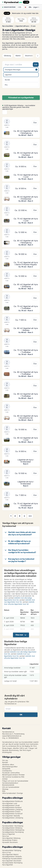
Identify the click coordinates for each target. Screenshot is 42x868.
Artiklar (5, 779)
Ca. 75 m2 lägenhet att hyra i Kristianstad (26, 505)
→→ (30, 516)
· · (25, 7)
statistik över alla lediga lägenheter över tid (18, 599)
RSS (4, 791)
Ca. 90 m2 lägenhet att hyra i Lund (26, 439)
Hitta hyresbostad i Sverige (12, 793)
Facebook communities (11, 773)
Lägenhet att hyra (22, 26)
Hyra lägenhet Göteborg (11, 838)
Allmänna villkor (8, 765)
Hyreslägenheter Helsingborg (13, 830)
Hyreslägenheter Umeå (11, 805)
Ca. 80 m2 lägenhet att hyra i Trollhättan (26, 373)
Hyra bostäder (8, 26)
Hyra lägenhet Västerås (11, 816)
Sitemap (5, 789)
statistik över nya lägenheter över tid (20, 601)
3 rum (33, 26)
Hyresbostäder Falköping (12, 850)
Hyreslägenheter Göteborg (12, 828)
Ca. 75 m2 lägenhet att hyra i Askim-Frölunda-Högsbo (26, 263)
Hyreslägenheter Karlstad (12, 807)
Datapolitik (6, 769)
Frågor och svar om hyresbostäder (15, 781)
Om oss (5, 760)
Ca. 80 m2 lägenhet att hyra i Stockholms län (26, 417)
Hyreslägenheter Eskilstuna (12, 801)
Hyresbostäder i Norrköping (13, 826)
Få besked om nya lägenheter (21, 98)
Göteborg (8, 56)
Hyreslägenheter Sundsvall (12, 814)
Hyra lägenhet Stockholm (12, 861)
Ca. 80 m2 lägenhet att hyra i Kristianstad (26, 198)
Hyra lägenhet (8, 865)
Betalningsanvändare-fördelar (13, 775)
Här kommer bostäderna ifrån (13, 777)
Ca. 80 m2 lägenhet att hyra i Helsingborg (26, 132)
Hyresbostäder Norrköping (12, 863)
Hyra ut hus (7, 852)
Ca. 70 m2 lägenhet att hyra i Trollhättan (26, 351)
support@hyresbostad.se (12, 736)
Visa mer (19, 635)
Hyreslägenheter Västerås (12, 856)
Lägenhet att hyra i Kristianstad (26, 461)
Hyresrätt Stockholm (10, 842)
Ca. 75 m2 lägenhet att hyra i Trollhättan (26, 307)
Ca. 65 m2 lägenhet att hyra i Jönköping (26, 285)
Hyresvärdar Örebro (10, 840)
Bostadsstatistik (8, 785)
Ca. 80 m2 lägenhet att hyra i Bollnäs (26, 329)
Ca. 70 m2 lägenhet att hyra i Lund (26, 176)
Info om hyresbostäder (11, 787)
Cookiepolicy (7, 771)
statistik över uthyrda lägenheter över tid (19, 603)
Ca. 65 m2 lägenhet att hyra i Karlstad (26, 154)
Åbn (35, 123)
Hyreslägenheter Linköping (12, 809)
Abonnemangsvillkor (10, 767)
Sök (36, 64)
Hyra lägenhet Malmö (10, 854)
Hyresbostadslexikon (10, 783)
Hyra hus (6, 836)
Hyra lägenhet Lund (10, 803)
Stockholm (29, 56)
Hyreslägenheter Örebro (11, 812)
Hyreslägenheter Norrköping (13, 832)
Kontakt (5, 762)
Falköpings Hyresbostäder (12, 858)
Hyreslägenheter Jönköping (13, 818)
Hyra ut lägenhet (9, 834)
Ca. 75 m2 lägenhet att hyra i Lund (26, 220)
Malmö (18, 56)
